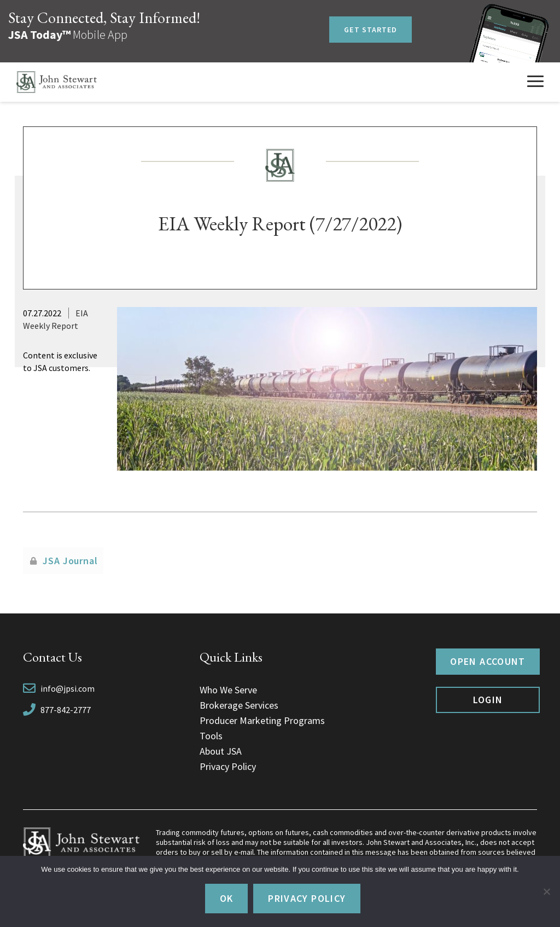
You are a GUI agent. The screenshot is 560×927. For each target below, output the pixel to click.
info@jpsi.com (68, 688)
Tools (211, 736)
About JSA (221, 751)
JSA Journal (70, 561)
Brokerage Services (239, 705)
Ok (227, 898)
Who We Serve (228, 690)
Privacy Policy (228, 766)
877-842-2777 (66, 710)
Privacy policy (307, 898)
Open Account (488, 661)
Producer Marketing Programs (262, 720)
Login (488, 700)
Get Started (371, 30)
